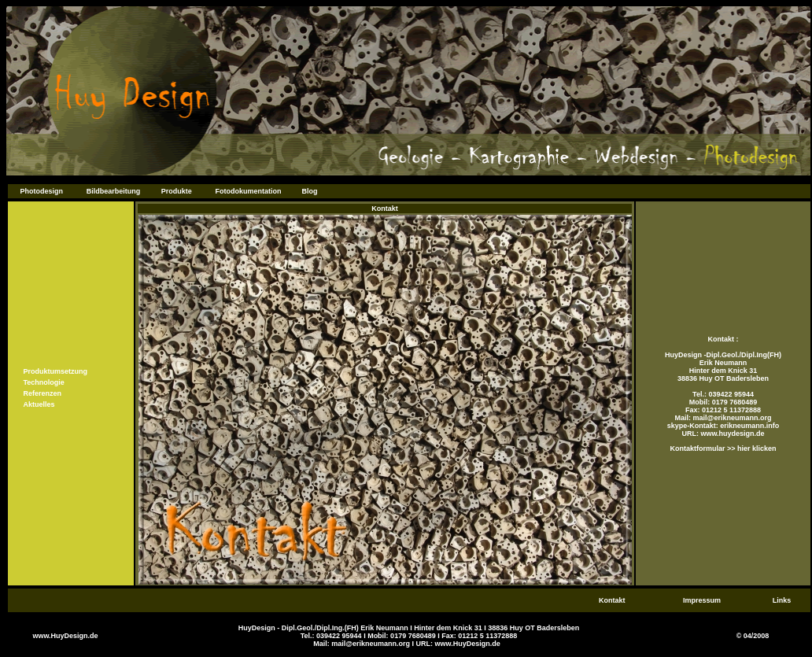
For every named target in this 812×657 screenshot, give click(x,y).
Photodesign (41, 191)
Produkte (177, 191)
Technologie (44, 382)
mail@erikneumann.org (733, 418)
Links (782, 600)
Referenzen (43, 393)
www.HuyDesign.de (65, 636)
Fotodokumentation (249, 191)
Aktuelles (39, 404)
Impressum (702, 600)
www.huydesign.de (732, 434)
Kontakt (612, 600)
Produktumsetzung (56, 371)
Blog (310, 191)
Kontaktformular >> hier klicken (723, 448)
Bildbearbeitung (114, 191)
